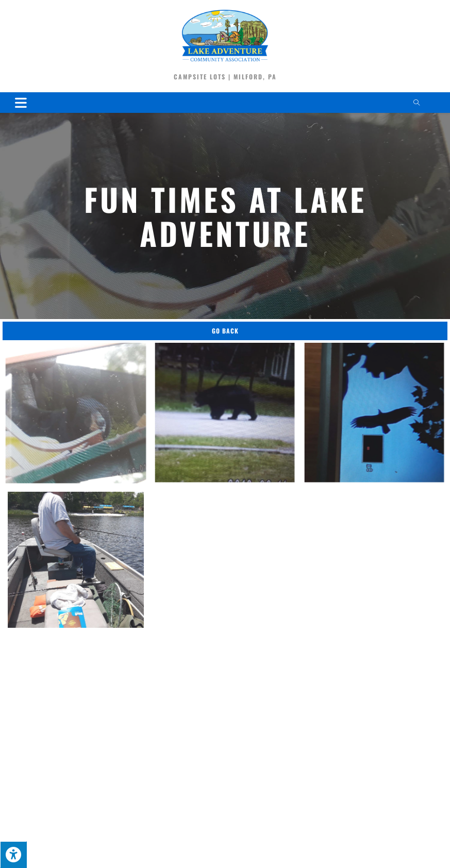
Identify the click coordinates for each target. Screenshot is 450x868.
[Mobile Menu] (21, 102)
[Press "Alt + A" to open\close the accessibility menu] (13, 855)
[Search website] (416, 103)
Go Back (225, 331)
